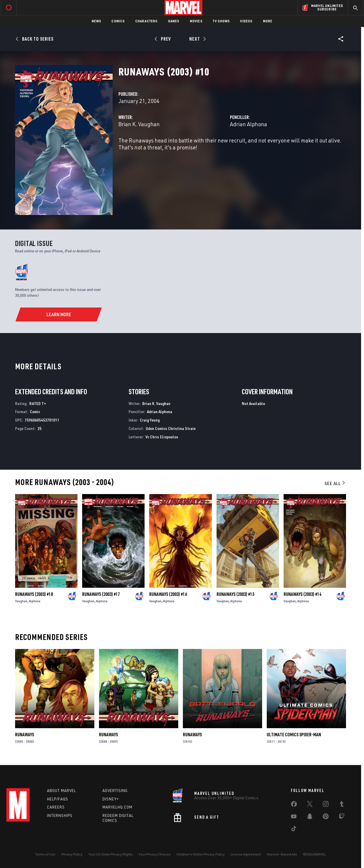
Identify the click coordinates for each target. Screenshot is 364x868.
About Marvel (62, 791)
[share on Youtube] (294, 818)
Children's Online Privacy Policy (201, 854)
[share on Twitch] (342, 818)
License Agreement (246, 854)
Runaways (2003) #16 (168, 594)
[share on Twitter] (310, 805)
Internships (60, 815)
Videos (246, 21)
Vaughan (21, 601)
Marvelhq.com (117, 807)
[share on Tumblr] (342, 805)
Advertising (115, 791)
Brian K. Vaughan (139, 124)
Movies (196, 21)
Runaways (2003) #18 (34, 594)
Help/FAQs (58, 799)
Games (174, 21)
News (97, 21)
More (268, 21)
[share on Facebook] (294, 805)
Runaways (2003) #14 (302, 594)
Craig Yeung (150, 420)
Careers (56, 807)
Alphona (35, 601)
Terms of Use (45, 854)
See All (335, 483)
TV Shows (221, 21)
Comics (118, 21)
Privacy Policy (72, 854)
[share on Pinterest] (326, 818)
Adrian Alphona (248, 124)
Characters (146, 21)
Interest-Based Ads (282, 854)
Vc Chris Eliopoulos (162, 437)
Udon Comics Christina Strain (171, 428)
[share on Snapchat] (310, 818)
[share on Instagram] (326, 805)
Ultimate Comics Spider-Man (294, 735)
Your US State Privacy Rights (110, 854)
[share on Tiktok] (294, 830)
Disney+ (111, 799)
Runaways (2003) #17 (101, 594)
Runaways (25, 735)
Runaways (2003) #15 (235, 594)
